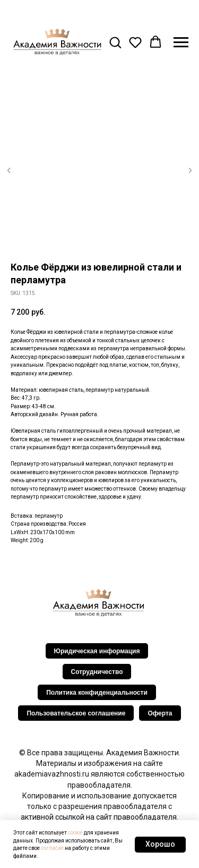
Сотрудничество (97, 672)
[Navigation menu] (181, 43)
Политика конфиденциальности (97, 693)
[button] (115, 42)
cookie (75, 833)
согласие (52, 848)
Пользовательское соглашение (76, 713)
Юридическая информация (97, 651)
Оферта (160, 713)
